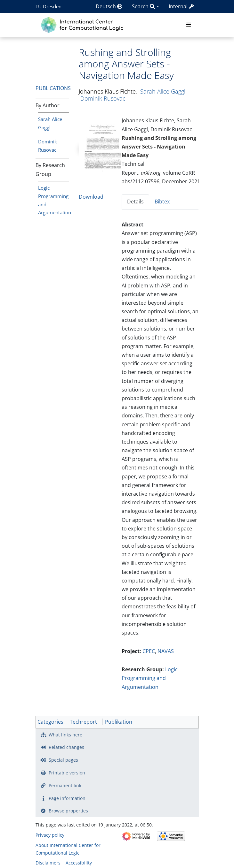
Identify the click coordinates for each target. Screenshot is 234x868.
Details (135, 202)
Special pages (63, 760)
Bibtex (162, 202)
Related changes (66, 747)
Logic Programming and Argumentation (150, 678)
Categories (50, 722)
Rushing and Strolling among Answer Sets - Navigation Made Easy (159, 147)
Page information (67, 798)
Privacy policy (50, 835)
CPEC (149, 651)
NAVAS (166, 651)
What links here (65, 735)
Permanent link (65, 785)
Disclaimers (48, 863)
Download (91, 197)
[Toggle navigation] (189, 25)
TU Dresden (48, 6)
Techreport (83, 722)
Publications (53, 88)
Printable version (67, 773)
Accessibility (79, 863)
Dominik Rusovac (103, 98)
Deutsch (109, 6)
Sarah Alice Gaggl (163, 91)
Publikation (119, 722)
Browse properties (68, 811)
